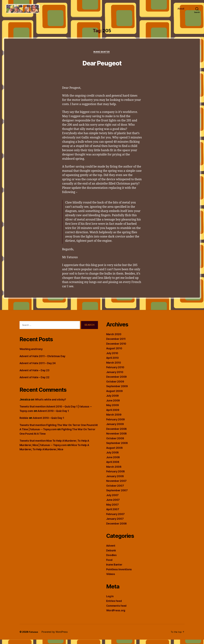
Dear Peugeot (102, 67)
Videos (111, 578)
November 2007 (117, 485)
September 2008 (118, 447)
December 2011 (117, 343)
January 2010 (116, 376)
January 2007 (116, 523)
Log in (110, 601)
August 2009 (115, 395)
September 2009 (118, 391)
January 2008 (116, 481)
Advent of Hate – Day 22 (36, 382)
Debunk (111, 555)
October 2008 (116, 443)
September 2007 (118, 495)
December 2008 (117, 433)
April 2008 (114, 466)
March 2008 (115, 471)
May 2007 (113, 509)
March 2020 (114, 339)
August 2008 (115, 452)
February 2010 (116, 372)
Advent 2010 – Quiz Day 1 (60, 415)
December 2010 (117, 348)
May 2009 (113, 409)
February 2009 (116, 424)
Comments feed (117, 610)
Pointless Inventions (120, 574)
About (181, 11)
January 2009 (116, 428)
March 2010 (114, 367)
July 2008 (113, 457)
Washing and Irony (32, 353)
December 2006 (117, 528)
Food (110, 564)
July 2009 (113, 400)
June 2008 (114, 462)
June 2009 (114, 405)
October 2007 (116, 490)
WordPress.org (117, 615)
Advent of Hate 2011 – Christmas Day (45, 360)
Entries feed (115, 605)
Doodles (112, 559)
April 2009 (114, 414)
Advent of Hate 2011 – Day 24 (40, 368)
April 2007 (113, 514)
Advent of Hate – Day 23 (36, 375)
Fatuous (34, 636)
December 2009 (117, 381)
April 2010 (113, 362)
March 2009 (115, 419)
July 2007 (113, 499)
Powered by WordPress (55, 636)
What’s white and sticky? (52, 404)
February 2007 (116, 518)
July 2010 (113, 357)
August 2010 (115, 353)
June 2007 (114, 504)
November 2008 (117, 438)
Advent (111, 550)
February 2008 (116, 476)
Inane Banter (102, 56)
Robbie (24, 422)
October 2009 (116, 386)
